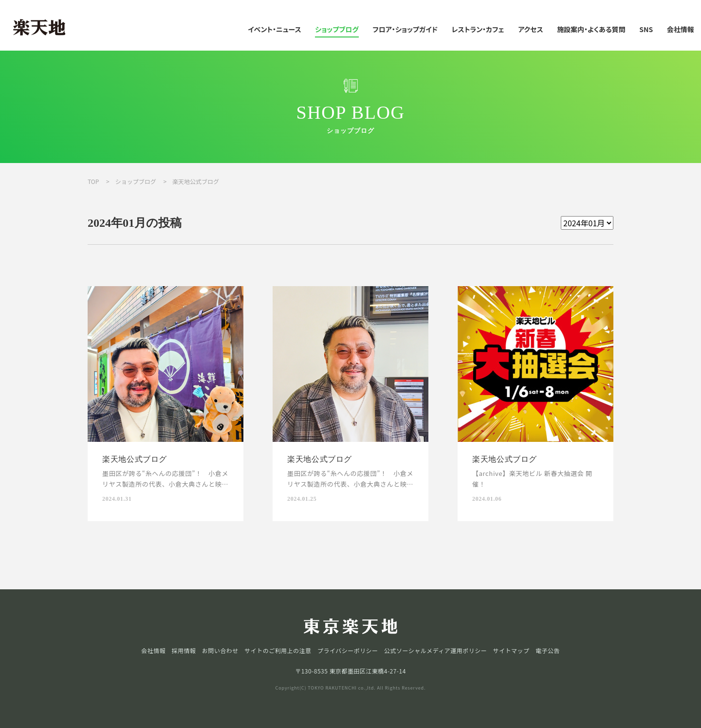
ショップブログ (337, 29)
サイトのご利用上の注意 (278, 651)
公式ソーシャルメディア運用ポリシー (435, 651)
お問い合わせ (220, 651)
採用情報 (184, 651)
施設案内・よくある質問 (591, 29)
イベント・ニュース (275, 29)
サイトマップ (511, 651)
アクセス (530, 29)
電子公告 (548, 651)
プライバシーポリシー (348, 651)
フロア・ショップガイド (405, 29)
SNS (646, 29)
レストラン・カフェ (478, 29)
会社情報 (681, 29)
